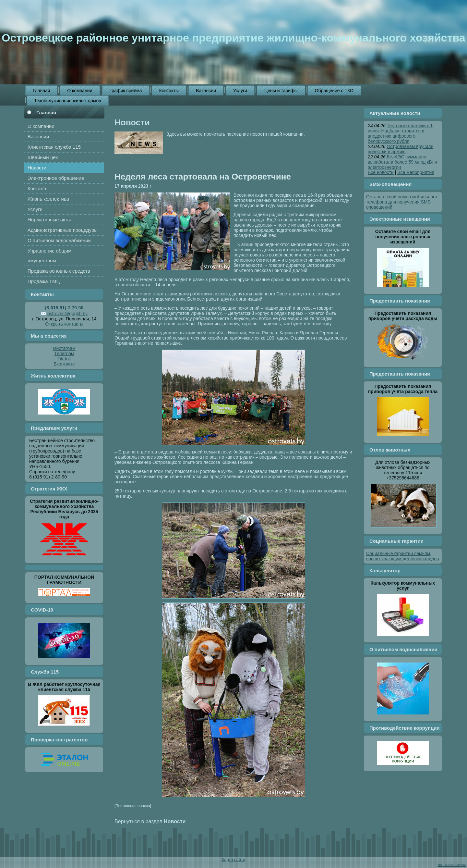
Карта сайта (233, 860)
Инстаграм (64, 348)
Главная (46, 112)
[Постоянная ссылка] (133, 806)
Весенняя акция (250, 195)
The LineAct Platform (452, 865)
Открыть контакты (64, 324)
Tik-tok (64, 359)
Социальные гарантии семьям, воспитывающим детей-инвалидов (402, 556)
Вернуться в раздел (150, 821)
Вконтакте (64, 364)
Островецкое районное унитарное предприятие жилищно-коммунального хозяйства (233, 38)
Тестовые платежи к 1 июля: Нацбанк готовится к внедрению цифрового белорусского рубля (400, 133)
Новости (132, 122)
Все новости (381, 172)
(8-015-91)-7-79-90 (64, 308)
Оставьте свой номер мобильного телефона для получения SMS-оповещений (402, 202)
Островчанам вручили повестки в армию (401, 149)
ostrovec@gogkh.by (67, 314)
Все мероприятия (416, 172)
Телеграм (64, 353)
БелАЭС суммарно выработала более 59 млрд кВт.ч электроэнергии (402, 162)
